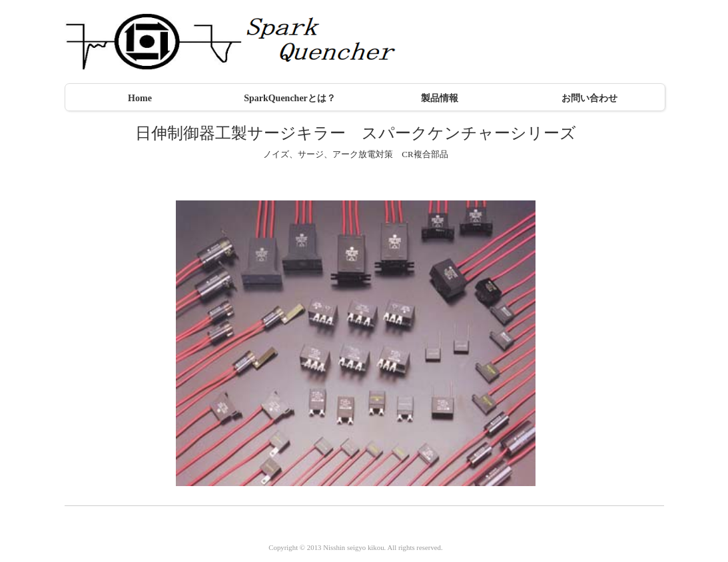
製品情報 (440, 98)
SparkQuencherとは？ (290, 98)
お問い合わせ (589, 98)
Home (140, 98)
